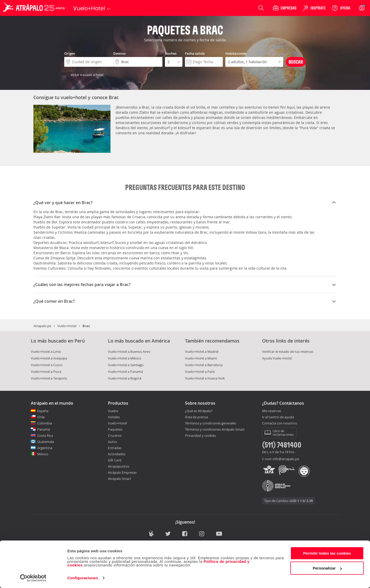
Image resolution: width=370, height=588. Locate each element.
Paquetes (115, 429)
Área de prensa (196, 417)
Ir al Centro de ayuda (278, 417)
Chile (41, 417)
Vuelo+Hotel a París (200, 372)
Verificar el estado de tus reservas (288, 352)
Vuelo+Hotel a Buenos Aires (129, 352)
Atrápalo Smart (119, 479)
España (43, 411)
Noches (171, 53)
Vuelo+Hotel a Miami (201, 358)
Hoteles (114, 417)
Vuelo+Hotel (67, 326)
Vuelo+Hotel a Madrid (202, 352)
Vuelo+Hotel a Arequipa (49, 358)
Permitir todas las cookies (327, 553)
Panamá (44, 429)
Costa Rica (45, 435)
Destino (119, 53)
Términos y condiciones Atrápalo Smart (215, 429)
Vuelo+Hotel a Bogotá (125, 378)
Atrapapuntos (119, 466)
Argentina (45, 448)
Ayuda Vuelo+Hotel (277, 358)
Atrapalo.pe (42, 326)
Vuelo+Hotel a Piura (46, 372)
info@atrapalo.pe (286, 459)
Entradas (115, 448)
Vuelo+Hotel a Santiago (126, 365)
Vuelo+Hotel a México (125, 358)
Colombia (45, 423)
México (43, 454)
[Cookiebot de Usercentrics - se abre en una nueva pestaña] (33, 578)
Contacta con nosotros (280, 423)
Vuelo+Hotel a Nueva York (205, 378)
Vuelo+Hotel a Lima (46, 352)
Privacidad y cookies (200, 435)
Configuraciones (83, 578)
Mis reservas (272, 411)
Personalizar (327, 568)
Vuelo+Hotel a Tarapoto (49, 378)
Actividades (117, 454)
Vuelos (113, 411)
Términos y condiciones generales (211, 423)
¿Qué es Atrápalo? (199, 411)
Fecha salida (195, 53)
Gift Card (115, 460)
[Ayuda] (341, 8)
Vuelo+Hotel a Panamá (125, 372)
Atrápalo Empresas (122, 472)
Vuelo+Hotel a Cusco (47, 365)
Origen (70, 53)
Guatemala (46, 442)
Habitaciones (236, 53)
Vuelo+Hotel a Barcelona (204, 365)
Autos (112, 442)
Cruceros (115, 435)
